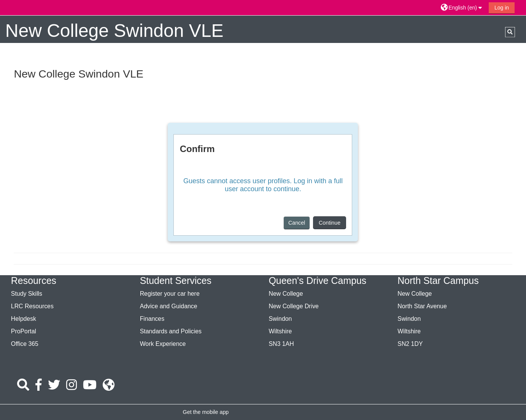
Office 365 (25, 344)
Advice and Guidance (169, 306)
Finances (152, 319)
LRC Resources (32, 306)
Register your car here (170, 294)
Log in (502, 8)
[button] (462, 7)
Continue (330, 223)
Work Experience (163, 344)
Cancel (297, 223)
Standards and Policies (171, 331)
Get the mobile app (206, 412)
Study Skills (27, 294)
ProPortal (24, 331)
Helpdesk (24, 319)
